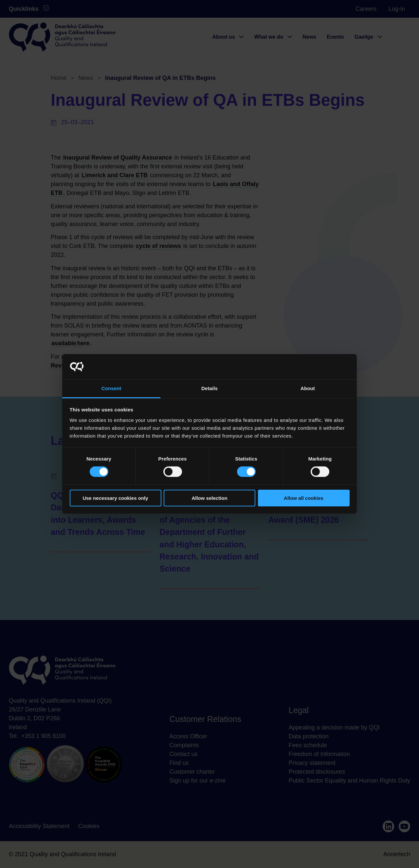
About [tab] (308, 388)
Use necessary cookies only (115, 498)
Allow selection (209, 498)
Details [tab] (209, 388)
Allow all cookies (304, 498)
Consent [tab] (111, 388)
